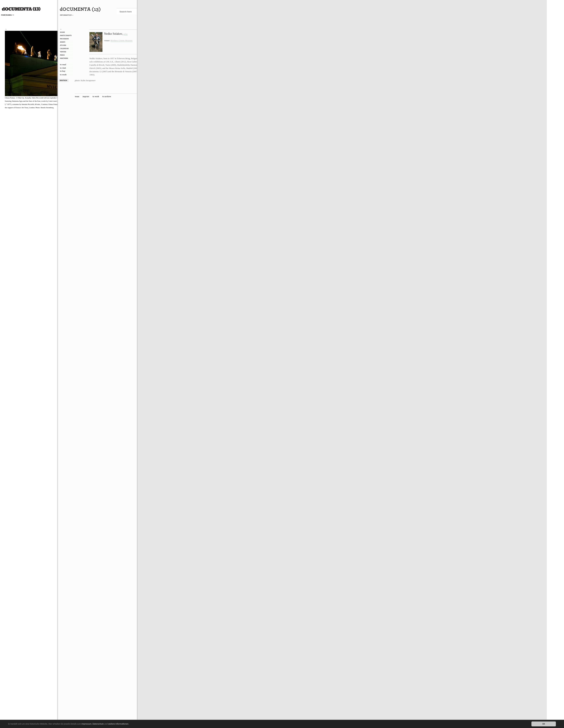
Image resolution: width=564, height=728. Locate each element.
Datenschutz (98, 724)
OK (544, 724)
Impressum (86, 724)
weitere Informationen (118, 724)
